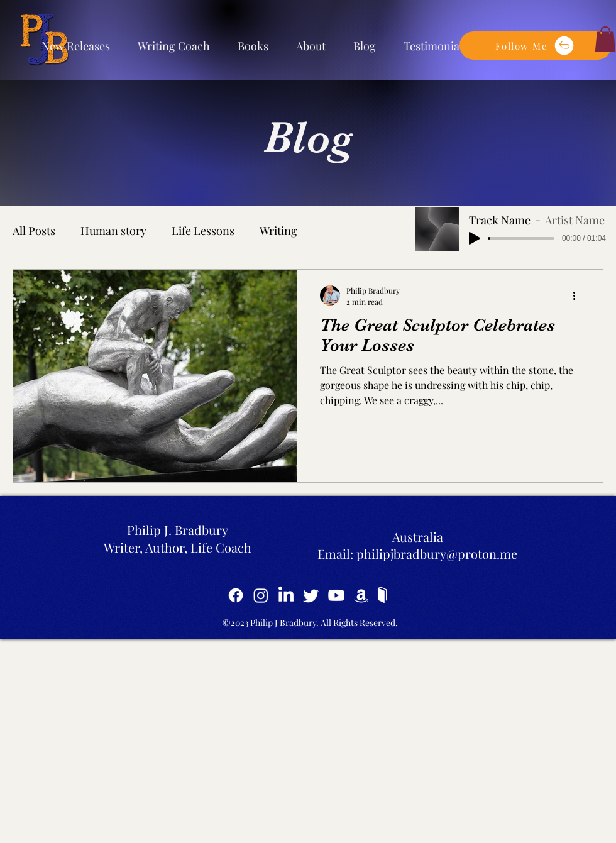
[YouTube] (336, 595)
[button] (536, 46)
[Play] (475, 238)
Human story (113, 231)
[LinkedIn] (286, 595)
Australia (418, 537)
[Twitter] (311, 595)
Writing (278, 231)
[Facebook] (236, 595)
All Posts (34, 231)
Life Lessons (203, 231)
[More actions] (578, 295)
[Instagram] (261, 595)
